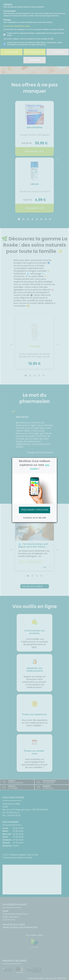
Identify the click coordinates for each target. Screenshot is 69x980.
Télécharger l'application (35, 510)
